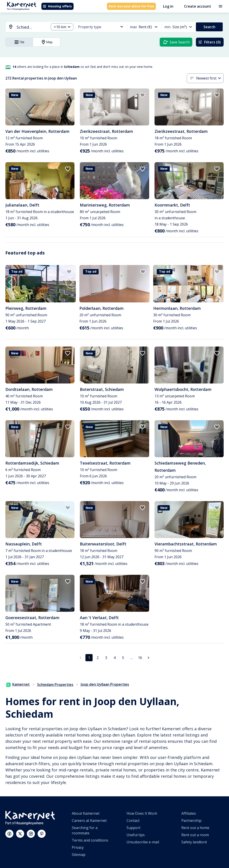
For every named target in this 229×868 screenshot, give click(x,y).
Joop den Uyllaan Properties (105, 684)
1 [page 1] (89, 658)
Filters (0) (209, 42)
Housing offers (57, 6)
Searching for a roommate (85, 830)
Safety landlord (194, 842)
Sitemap (79, 855)
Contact (133, 821)
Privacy (78, 847)
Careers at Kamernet (89, 821)
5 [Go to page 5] (123, 658)
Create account (198, 6)
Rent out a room (195, 835)
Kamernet (18, 684)
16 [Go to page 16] (140, 658)
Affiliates (189, 813)
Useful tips (136, 835)
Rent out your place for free (131, 6)
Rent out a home (195, 828)
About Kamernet (86, 813)
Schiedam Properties (55, 685)
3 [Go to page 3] (106, 658)
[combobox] (25, 27)
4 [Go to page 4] (115, 658)
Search (209, 27)
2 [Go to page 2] (98, 658)
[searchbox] (31, 27)
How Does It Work (142, 813)
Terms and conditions (90, 840)
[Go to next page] (148, 658)
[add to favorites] (68, 95)
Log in (168, 6)
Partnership (191, 821)
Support (134, 828)
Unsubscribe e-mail (143, 842)
